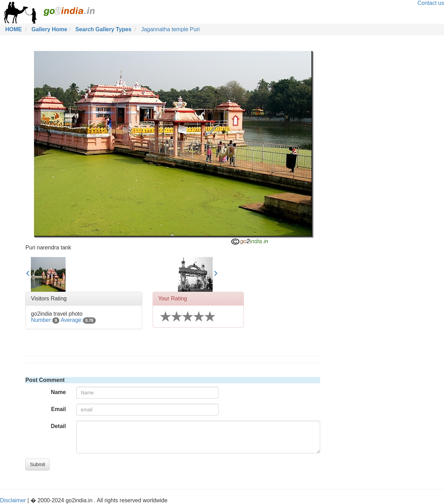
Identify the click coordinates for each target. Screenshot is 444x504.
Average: (78, 320)
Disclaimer (13, 500)
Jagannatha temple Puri (170, 29)
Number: (45, 320)
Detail (58, 426)
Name (58, 392)
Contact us (431, 3)
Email (58, 409)
